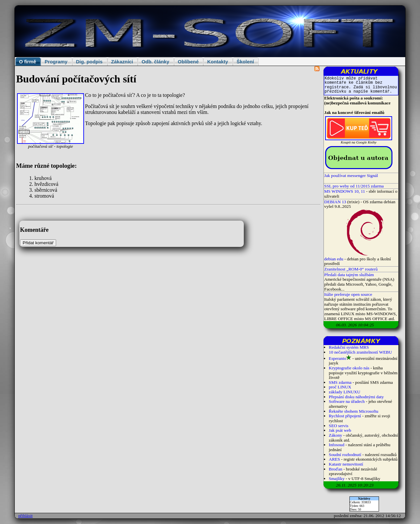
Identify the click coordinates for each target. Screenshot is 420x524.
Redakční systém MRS (349, 347)
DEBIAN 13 (335, 202)
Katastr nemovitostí (346, 464)
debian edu (334, 259)
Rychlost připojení (345, 416)
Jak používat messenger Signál (351, 175)
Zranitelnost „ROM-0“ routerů (351, 269)
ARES (334, 459)
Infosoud (336, 445)
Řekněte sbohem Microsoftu (354, 411)
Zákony (336, 435)
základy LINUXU (345, 392)
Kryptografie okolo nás (349, 368)
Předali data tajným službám (349, 275)
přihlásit (26, 516)
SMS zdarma (340, 382)
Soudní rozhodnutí (345, 455)
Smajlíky (337, 479)
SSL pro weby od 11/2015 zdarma (354, 186)
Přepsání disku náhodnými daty (356, 397)
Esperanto (337, 358)
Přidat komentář (38, 243)
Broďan (336, 469)
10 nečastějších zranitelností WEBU (360, 352)
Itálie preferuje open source (348, 294)
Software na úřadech (347, 401)
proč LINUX (340, 387)
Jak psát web (340, 430)
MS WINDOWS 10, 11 (345, 191)
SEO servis (339, 426)
